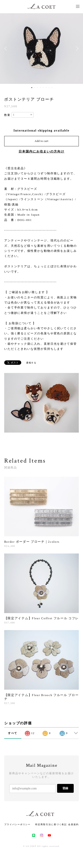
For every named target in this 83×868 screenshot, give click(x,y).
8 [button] (52, 88)
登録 (65, 788)
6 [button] (46, 88)
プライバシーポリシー (17, 824)
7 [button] (49, 88)
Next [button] (76, 49)
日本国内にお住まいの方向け (41, 152)
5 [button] (43, 88)
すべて (13, 733)
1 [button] (32, 88)
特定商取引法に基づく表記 (51, 824)
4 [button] (41, 88)
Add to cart (42, 141)
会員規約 (73, 824)
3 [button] (38, 88)
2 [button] (35, 88)
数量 (7, 115)
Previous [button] (7, 49)
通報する (31, 363)
